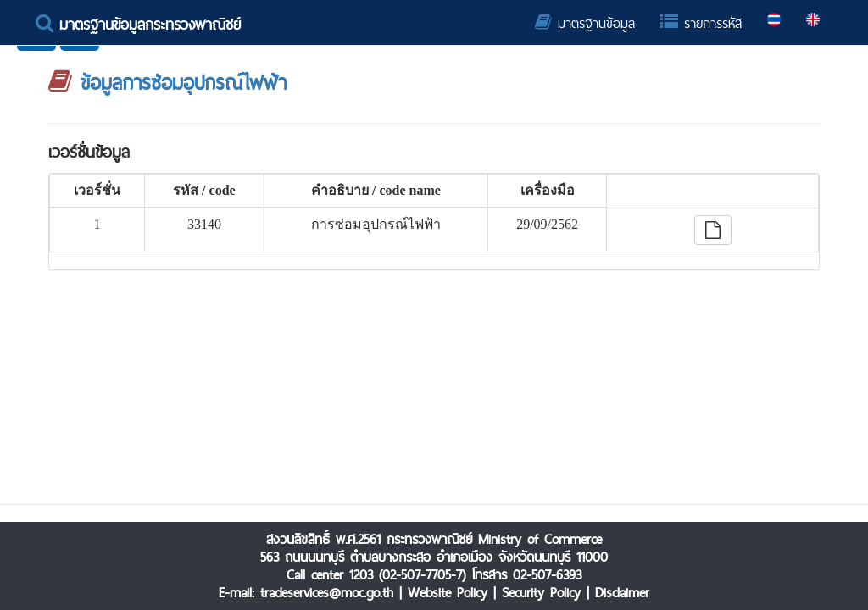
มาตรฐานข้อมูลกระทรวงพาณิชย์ (138, 24)
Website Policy (448, 593)
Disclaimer (622, 593)
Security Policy (541, 593)
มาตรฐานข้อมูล (585, 23)
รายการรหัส (701, 23)
